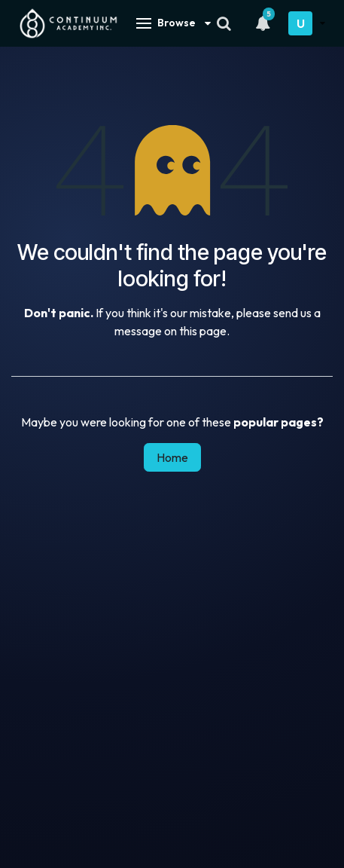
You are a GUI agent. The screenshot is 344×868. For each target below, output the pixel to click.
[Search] (224, 23)
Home (172, 457)
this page (203, 331)
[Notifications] (263, 23)
